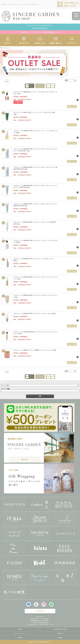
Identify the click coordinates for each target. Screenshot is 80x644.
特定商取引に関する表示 (60, 629)
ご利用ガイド (60, 633)
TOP (2, 48)
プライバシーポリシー (20, 633)
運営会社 (20, 638)
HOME (20, 629)
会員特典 (60, 638)
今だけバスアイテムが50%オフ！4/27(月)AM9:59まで (40, 27)
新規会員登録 (40, 611)
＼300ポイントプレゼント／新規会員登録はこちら (40, 32)
